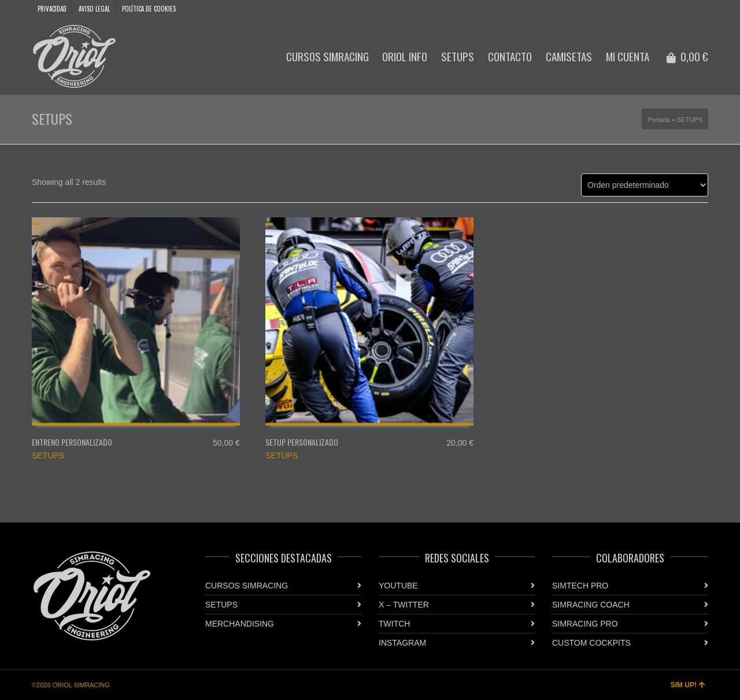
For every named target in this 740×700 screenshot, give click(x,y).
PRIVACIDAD (52, 9)
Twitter (707, 9)
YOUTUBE (398, 586)
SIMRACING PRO (585, 624)
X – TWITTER (404, 605)
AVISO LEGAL (94, 9)
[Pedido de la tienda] (645, 185)
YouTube (674, 9)
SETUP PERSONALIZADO (302, 442)
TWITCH (394, 624)
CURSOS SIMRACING (247, 586)
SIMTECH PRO (580, 586)
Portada (659, 120)
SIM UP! (688, 685)
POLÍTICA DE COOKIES (149, 9)
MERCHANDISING (240, 624)
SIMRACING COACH (591, 605)
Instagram (690, 9)
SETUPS (48, 455)
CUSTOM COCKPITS (591, 643)
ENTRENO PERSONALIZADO (72, 442)
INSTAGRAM (402, 643)
